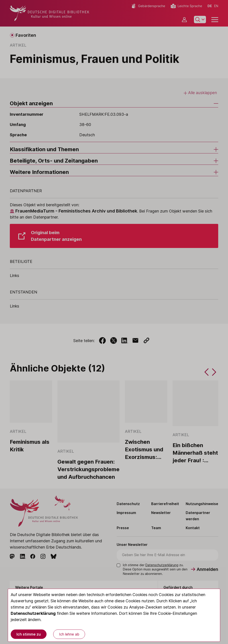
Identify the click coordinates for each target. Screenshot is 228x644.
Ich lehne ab (69, 634)
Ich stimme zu (29, 634)
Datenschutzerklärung (33, 613)
